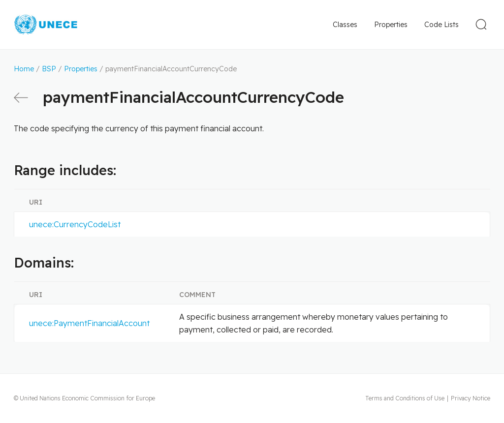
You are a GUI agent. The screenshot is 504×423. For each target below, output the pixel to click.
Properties (391, 25)
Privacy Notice (471, 398)
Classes (345, 25)
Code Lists (441, 25)
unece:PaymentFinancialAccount (89, 323)
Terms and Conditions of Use (405, 398)
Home (24, 69)
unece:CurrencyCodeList (75, 224)
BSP (49, 69)
